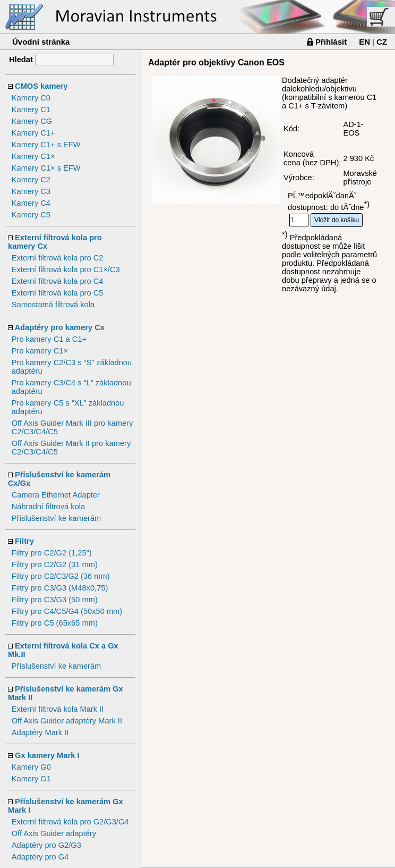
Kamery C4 (31, 203)
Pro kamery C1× (40, 351)
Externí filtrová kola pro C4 (58, 281)
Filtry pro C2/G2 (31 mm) (55, 564)
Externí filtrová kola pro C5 (58, 293)
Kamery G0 (31, 767)
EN (364, 42)
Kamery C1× (33, 156)
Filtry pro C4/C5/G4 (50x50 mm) (67, 611)
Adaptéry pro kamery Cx (60, 327)
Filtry (24, 541)
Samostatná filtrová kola (53, 305)
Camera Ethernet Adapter (56, 495)
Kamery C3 (31, 191)
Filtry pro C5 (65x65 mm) (55, 623)
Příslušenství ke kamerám (57, 518)
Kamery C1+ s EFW (46, 145)
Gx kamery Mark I (47, 755)
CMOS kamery (41, 86)
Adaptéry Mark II (40, 732)
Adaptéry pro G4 (40, 857)
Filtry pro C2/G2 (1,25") (52, 553)
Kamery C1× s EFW (46, 168)
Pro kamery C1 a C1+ (49, 339)
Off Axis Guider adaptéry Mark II (67, 721)
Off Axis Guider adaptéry (54, 833)
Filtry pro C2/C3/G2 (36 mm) (61, 576)
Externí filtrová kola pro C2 (58, 258)
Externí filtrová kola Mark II (58, 709)
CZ (382, 42)
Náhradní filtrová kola (49, 507)
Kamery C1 (31, 109)
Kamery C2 (31, 180)
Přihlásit (331, 42)
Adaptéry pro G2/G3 (46, 845)
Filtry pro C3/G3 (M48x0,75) (60, 588)
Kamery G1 (31, 779)
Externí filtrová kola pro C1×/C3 (66, 269)
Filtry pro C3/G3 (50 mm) (55, 600)
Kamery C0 (31, 98)
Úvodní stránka (41, 42)
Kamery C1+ (33, 133)
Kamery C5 (31, 215)
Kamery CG (32, 121)
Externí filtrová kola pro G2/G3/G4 (70, 822)
